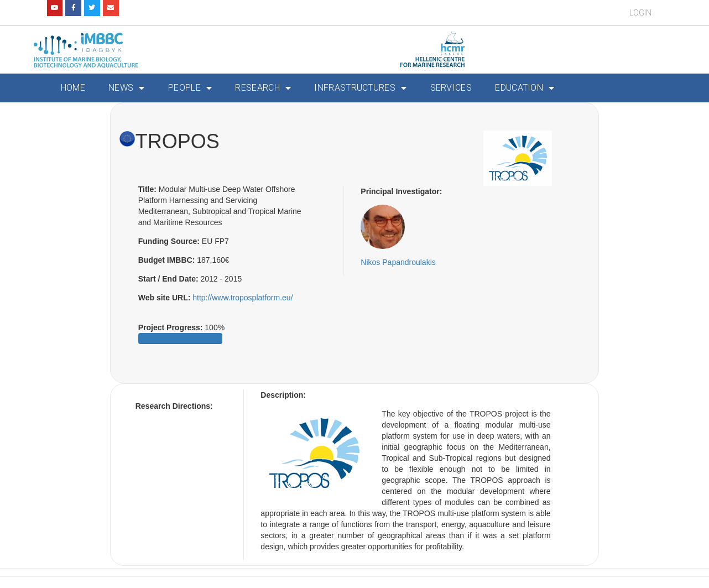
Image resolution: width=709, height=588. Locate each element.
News (127, 88)
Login (640, 13)
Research (263, 88)
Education (525, 88)
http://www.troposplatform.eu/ (243, 298)
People (190, 88)
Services (451, 88)
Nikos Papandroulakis (398, 262)
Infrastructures (360, 88)
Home (73, 88)
